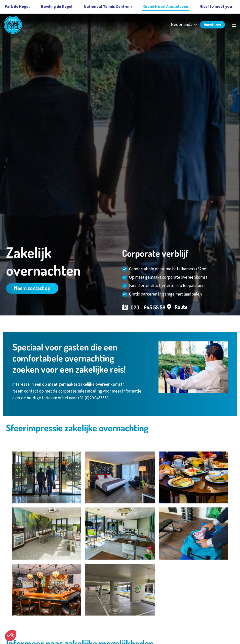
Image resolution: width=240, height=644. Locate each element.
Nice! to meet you (216, 7)
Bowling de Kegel (57, 7)
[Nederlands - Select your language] (185, 25)
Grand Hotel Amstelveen (166, 7)
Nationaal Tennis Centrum (108, 7)
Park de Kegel (17, 7)
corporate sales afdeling (80, 391)
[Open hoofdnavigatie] (234, 25)
